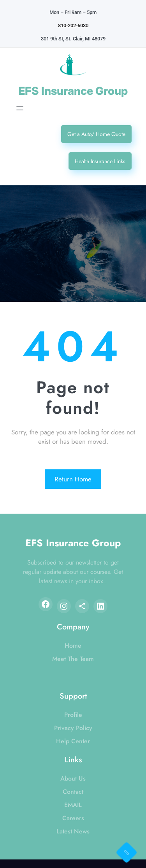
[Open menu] (20, 108)
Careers (73, 818)
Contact (73, 792)
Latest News (73, 831)
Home (73, 646)
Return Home (73, 479)
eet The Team (76, 659)
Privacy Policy (73, 728)
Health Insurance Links (100, 161)
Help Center (73, 741)
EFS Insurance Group (73, 91)
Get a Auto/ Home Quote (96, 134)
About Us (73, 778)
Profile (73, 715)
